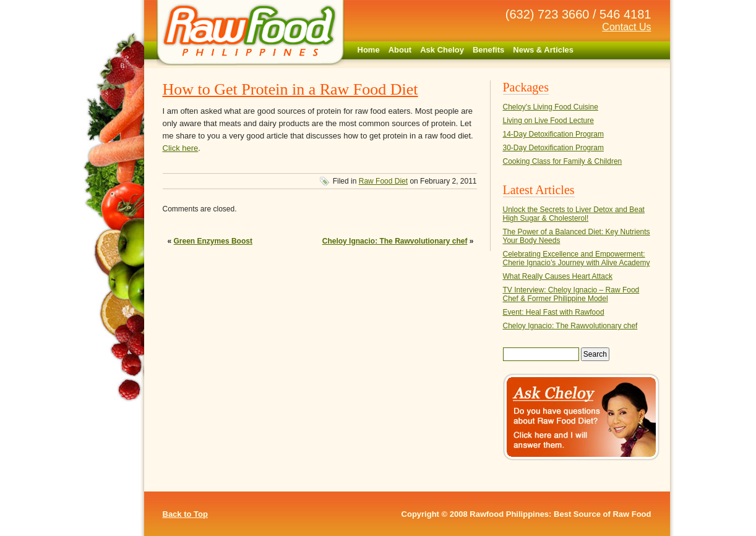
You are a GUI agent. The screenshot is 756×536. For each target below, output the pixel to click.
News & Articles (543, 50)
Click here (181, 148)
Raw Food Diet (383, 181)
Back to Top (185, 514)
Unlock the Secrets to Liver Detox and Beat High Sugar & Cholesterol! (574, 214)
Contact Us (626, 27)
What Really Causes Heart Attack (558, 276)
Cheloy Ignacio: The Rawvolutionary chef (395, 241)
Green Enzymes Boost (213, 241)
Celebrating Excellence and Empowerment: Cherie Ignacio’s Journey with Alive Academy (577, 258)
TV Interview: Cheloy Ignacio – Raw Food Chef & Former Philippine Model (571, 294)
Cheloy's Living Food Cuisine (551, 107)
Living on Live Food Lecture (548, 121)
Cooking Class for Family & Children (563, 161)
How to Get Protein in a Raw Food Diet (290, 89)
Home (369, 50)
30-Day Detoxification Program (553, 148)
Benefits (488, 50)
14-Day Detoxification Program (553, 134)
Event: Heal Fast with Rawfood (554, 312)
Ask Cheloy (442, 50)
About (400, 50)
